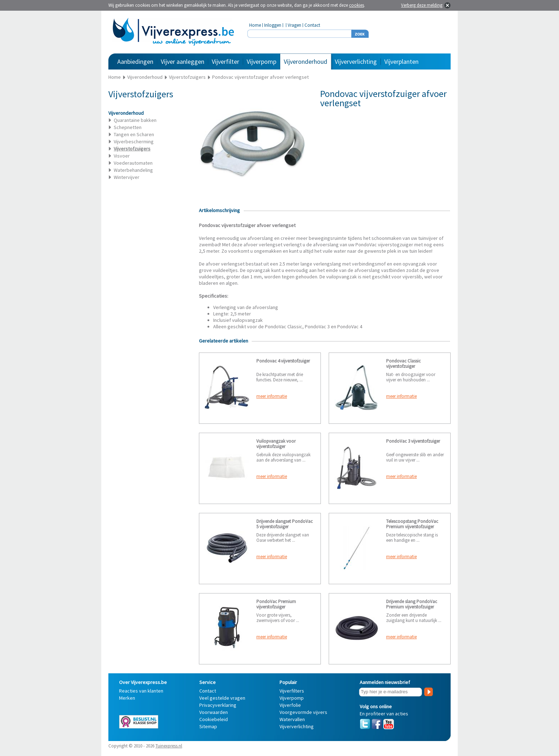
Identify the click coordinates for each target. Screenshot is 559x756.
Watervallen (292, 719)
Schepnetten (128, 127)
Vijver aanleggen (183, 61)
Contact (312, 25)
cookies (357, 5)
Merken (127, 698)
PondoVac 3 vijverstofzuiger (413, 441)
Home (255, 25)
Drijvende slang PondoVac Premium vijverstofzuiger (412, 604)
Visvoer (122, 156)
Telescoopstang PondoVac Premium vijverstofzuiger (412, 524)
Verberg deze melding (422, 5)
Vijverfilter (225, 61)
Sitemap (208, 726)
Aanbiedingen (135, 61)
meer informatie (272, 396)
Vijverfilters (292, 691)
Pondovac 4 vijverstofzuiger (283, 361)
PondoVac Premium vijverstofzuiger (276, 604)
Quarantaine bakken (135, 120)
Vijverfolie (290, 705)
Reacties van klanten (141, 691)
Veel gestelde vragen (222, 698)
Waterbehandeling (133, 170)
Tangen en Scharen (134, 134)
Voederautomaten (133, 163)
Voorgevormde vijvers (303, 712)
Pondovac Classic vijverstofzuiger (403, 364)
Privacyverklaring (218, 705)
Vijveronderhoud (306, 61)
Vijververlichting (356, 61)
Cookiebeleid (214, 719)
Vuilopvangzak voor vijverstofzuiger (276, 444)
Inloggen (273, 25)
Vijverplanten (401, 61)
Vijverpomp (261, 61)
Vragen (294, 25)
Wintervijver (127, 177)
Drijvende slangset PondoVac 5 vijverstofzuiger (284, 524)
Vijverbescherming (134, 142)
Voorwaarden (214, 712)
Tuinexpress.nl (169, 746)
